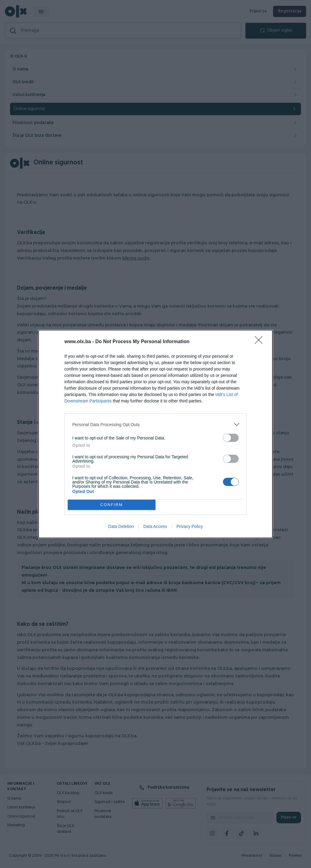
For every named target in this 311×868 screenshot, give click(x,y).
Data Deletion (121, 526)
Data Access (155, 526)
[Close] (261, 342)
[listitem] (155, 424)
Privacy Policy (190, 526)
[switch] (231, 438)
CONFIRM (112, 505)
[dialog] (155, 434)
